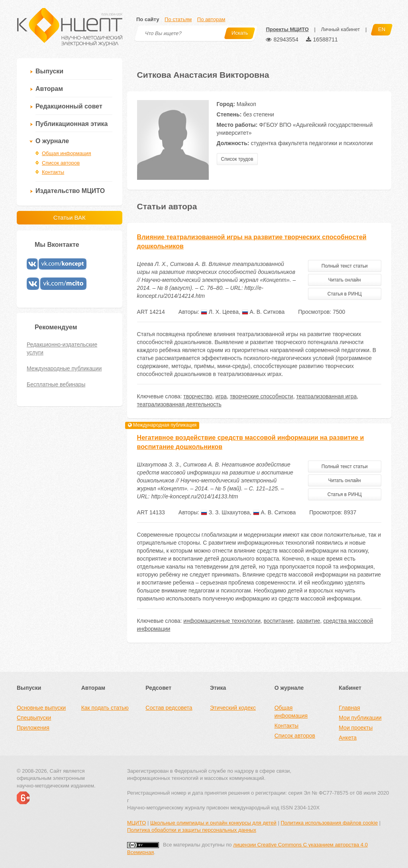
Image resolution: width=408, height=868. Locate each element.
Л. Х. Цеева (220, 312)
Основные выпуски (41, 708)
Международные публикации (64, 368)
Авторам (49, 89)
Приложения (33, 728)
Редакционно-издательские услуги (62, 348)
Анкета (348, 738)
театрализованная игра (326, 396)
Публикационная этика (72, 124)
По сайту (148, 19)
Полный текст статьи (345, 266)
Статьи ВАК (70, 217)
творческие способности (262, 396)
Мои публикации (360, 718)
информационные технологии (222, 621)
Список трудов (237, 159)
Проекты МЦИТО (287, 29)
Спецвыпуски (34, 718)
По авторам (211, 19)
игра (221, 396)
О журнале (52, 141)
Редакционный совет (69, 106)
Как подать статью (105, 708)
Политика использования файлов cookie (329, 823)
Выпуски (49, 71)
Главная (349, 708)
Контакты (53, 172)
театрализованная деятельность (179, 404)
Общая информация (67, 153)
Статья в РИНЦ (345, 294)
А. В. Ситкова (263, 312)
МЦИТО (136, 823)
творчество (198, 396)
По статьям (178, 19)
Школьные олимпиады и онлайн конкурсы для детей (213, 823)
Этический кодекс (233, 708)
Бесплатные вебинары (56, 384)
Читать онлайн (345, 280)
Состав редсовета (169, 708)
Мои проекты (356, 728)
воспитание (279, 621)
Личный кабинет (340, 29)
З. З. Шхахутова (225, 512)
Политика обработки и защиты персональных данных (192, 830)
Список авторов (61, 163)
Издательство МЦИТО (70, 191)
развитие (308, 621)
